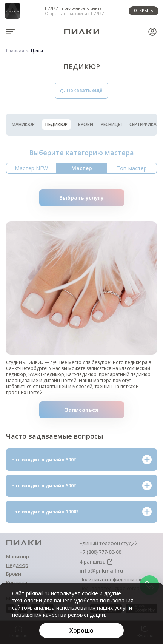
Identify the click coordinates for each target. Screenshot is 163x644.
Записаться (95, 410)
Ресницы (111, 125)
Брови (86, 125)
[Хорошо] (81, 630)
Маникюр (23, 125)
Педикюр (56, 124)
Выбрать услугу (92, 198)
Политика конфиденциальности (118, 580)
